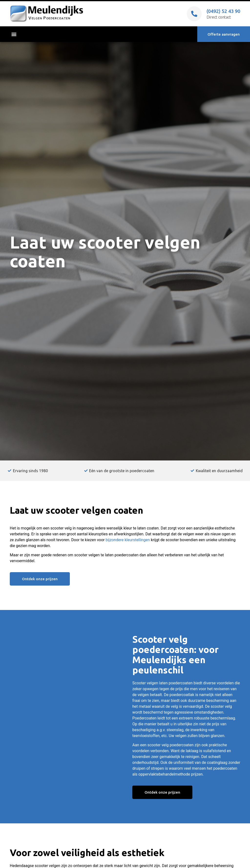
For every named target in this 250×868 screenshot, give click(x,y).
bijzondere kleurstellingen (128, 540)
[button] (14, 35)
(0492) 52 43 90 (223, 11)
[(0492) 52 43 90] (194, 14)
